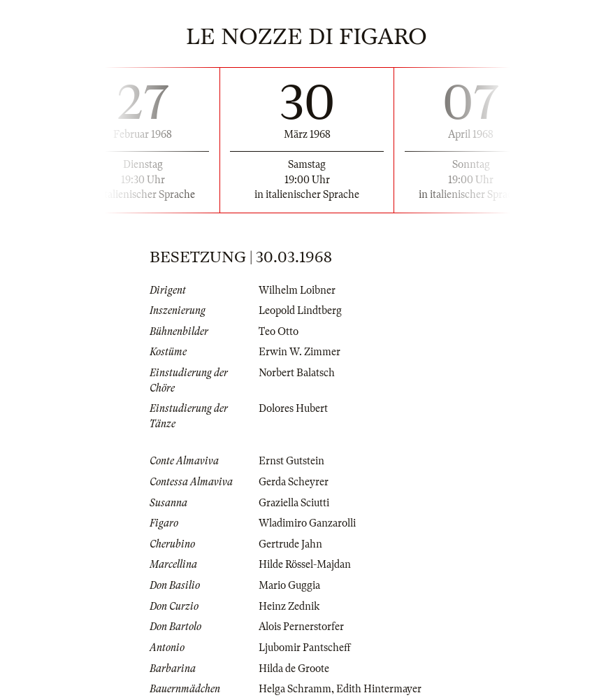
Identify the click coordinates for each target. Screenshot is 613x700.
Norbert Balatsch (297, 373)
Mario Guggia (289, 585)
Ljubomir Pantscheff (305, 648)
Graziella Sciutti (294, 503)
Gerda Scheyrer (294, 482)
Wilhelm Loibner (297, 290)
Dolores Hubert (293, 408)
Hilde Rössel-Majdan (305, 564)
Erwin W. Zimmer (300, 352)
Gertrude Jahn (290, 544)
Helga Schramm (295, 689)
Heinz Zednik (289, 606)
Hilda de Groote (294, 669)
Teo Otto (279, 331)
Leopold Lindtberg (300, 310)
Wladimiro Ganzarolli (307, 523)
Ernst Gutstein (291, 461)
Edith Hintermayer (379, 689)
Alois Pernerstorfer (301, 627)
